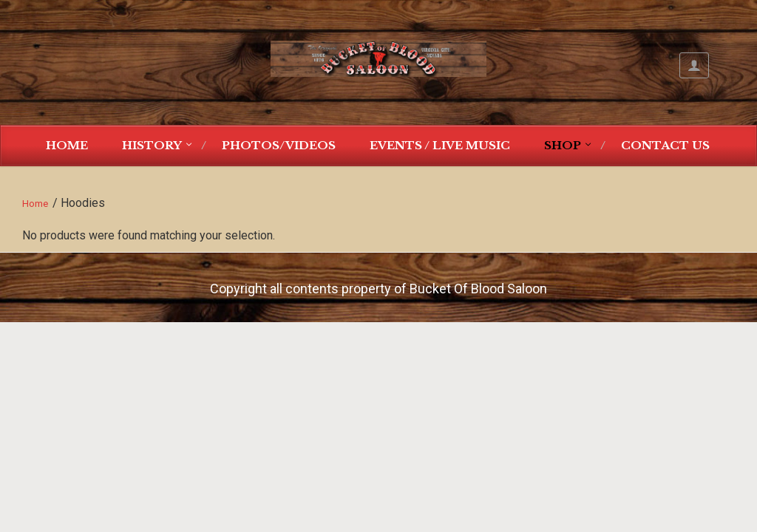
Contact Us (665, 145)
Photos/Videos (279, 145)
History (152, 145)
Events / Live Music (440, 145)
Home (67, 145)
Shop (563, 145)
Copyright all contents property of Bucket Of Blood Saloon (378, 289)
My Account (694, 65)
